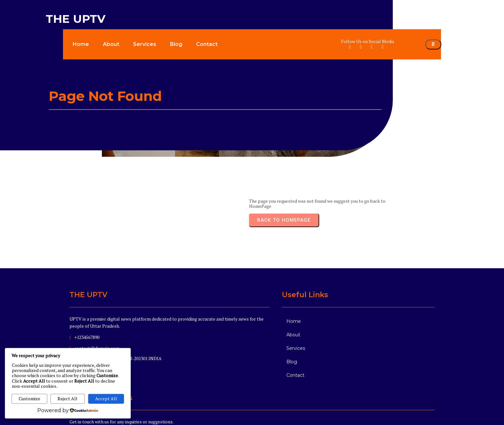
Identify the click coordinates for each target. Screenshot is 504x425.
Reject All (67, 398)
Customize (29, 398)
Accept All (106, 398)
